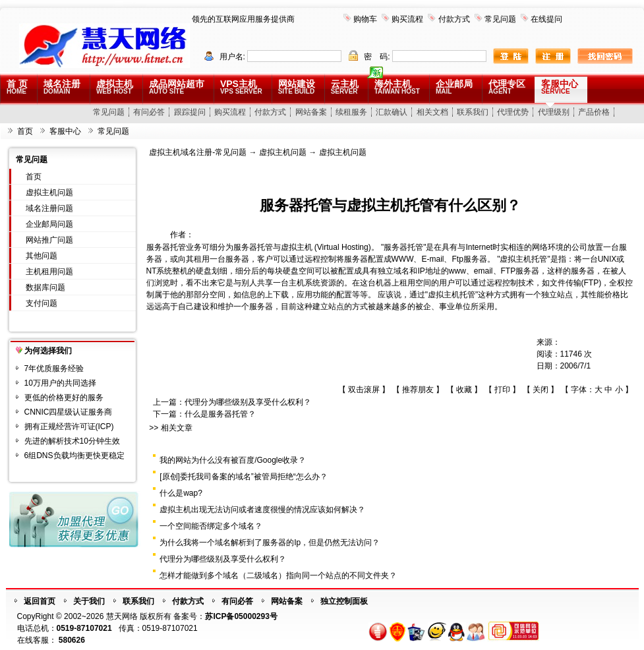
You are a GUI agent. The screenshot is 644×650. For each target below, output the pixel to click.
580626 (72, 640)
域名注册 (62, 87)
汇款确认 (392, 112)
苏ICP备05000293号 (241, 616)
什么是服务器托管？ (220, 414)
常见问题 (500, 19)
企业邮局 (454, 87)
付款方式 (454, 19)
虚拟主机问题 (49, 192)
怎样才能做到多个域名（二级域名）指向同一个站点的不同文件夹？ (278, 576)
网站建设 (297, 87)
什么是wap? (181, 493)
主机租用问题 (49, 272)
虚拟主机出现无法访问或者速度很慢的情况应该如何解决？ (262, 510)
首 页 (17, 87)
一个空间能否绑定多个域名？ (211, 526)
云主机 (345, 87)
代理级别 (554, 112)
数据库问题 (45, 287)
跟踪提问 (190, 112)
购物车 (365, 19)
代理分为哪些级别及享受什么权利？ (248, 402)
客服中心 (560, 87)
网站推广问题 (49, 240)
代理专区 (507, 87)
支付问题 (42, 303)
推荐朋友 (418, 390)
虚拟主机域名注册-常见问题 (198, 152)
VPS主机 (241, 87)
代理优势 (513, 112)
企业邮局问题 (49, 224)
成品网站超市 (177, 87)
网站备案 (311, 112)
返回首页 (40, 601)
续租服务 (351, 112)
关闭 (541, 390)
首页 (25, 131)
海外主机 (397, 87)
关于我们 (89, 601)
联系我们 (473, 112)
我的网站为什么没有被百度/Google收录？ (233, 460)
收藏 (464, 390)
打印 (502, 390)
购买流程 (407, 19)
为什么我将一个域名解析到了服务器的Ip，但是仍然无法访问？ (270, 543)
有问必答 (149, 112)
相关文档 (432, 112)
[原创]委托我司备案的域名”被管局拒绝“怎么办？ (244, 477)
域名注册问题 (49, 208)
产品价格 (594, 112)
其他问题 (42, 256)
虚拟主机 (115, 87)
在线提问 (546, 19)
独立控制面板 (344, 601)
